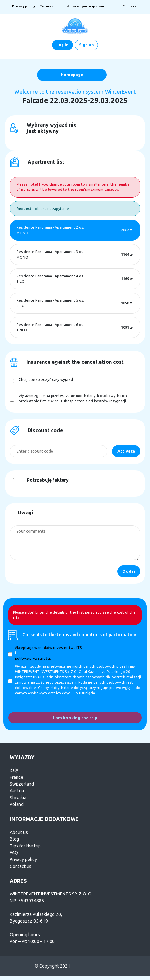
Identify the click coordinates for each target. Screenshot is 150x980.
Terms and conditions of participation (72, 6)
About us (19, 832)
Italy (14, 770)
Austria (17, 791)
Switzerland (22, 784)
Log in (63, 45)
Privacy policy (23, 6)
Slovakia (18, 798)
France (17, 777)
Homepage (72, 75)
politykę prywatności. (33, 658)
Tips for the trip (25, 846)
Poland (17, 804)
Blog (14, 839)
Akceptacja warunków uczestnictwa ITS (48, 648)
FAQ (14, 853)
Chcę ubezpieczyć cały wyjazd (46, 380)
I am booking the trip (75, 718)
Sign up (86, 45)
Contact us (21, 866)
